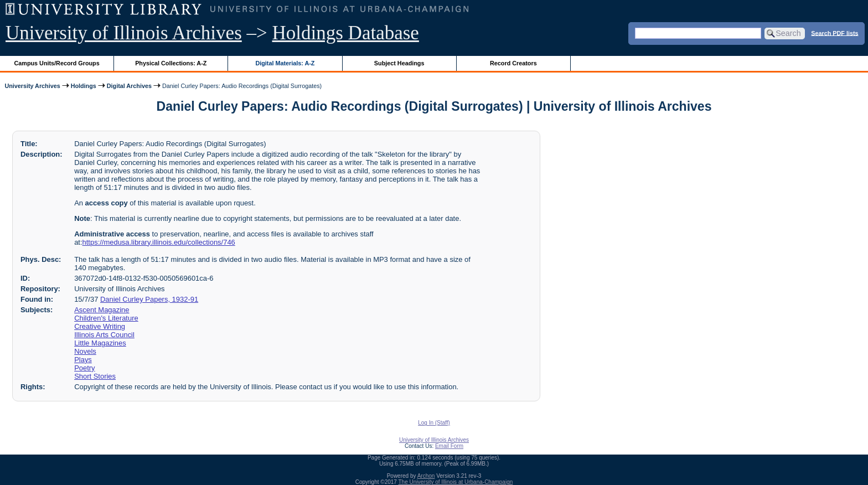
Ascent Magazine (102, 310)
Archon (426, 476)
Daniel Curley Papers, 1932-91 (149, 299)
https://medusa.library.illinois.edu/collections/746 (159, 242)
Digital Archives (129, 86)
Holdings (84, 86)
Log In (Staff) (434, 423)
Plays (83, 360)
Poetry (84, 368)
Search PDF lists (835, 33)
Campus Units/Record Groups (57, 63)
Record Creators (513, 63)
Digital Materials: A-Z (285, 63)
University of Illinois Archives (124, 33)
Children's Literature (106, 318)
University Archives (32, 86)
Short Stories (95, 376)
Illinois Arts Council (104, 335)
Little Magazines (100, 343)
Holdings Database (346, 33)
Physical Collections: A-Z (171, 63)
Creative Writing (100, 326)
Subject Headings (399, 63)
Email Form (449, 446)
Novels (85, 351)
